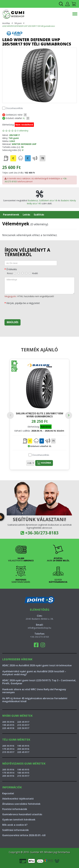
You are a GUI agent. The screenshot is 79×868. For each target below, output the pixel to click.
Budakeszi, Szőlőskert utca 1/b (43, 200)
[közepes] (22, 273)
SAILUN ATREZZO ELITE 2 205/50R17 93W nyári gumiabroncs (39, 415)
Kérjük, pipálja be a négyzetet (23, 303)
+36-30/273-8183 (42, 533)
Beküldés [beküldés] (13, 322)
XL (24, 118)
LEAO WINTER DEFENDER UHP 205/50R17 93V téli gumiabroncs (29, 26)
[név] (31, 263)
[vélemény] (39, 286)
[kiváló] (30, 273)
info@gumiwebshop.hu (39, 628)
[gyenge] (19, 273)
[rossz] (15, 273)
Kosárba (44, 463)
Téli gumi (18, 23)
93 (22, 147)
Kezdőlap (6, 23)
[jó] (26, 273)
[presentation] (27, 311)
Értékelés (12, 269)
